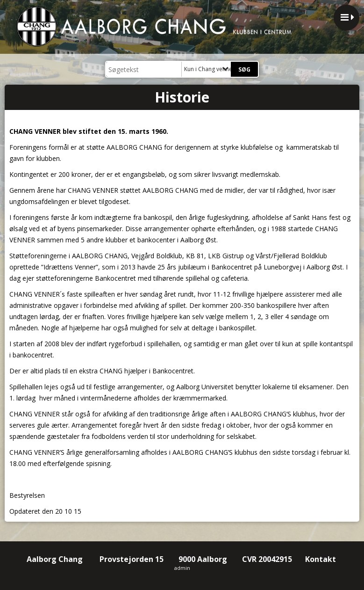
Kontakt (321, 559)
